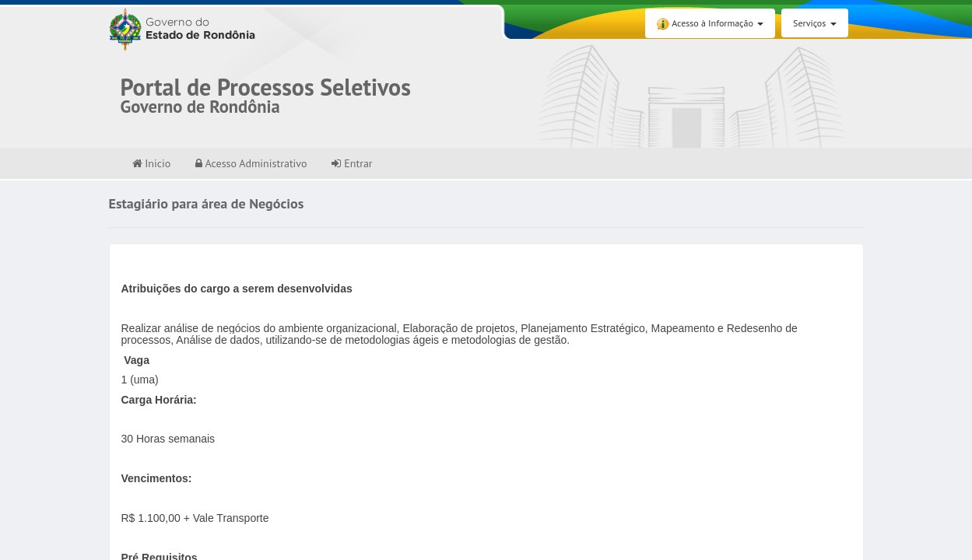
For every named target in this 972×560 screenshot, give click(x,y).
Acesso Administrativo (251, 163)
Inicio (152, 163)
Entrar (352, 163)
